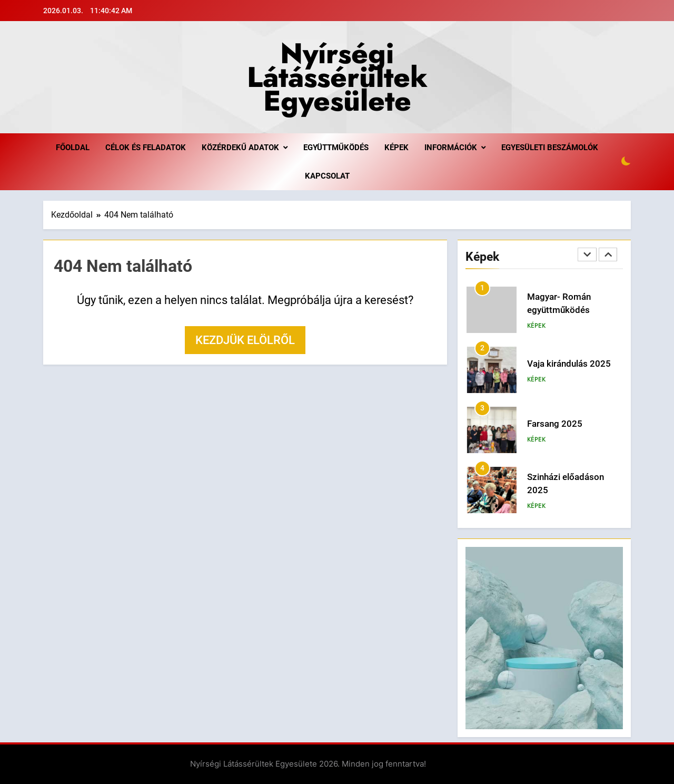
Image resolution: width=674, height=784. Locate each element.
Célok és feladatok (146, 148)
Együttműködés (336, 148)
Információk (451, 148)
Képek (397, 148)
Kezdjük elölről (245, 340)
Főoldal (73, 148)
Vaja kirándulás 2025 (569, 364)
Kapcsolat (327, 176)
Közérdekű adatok (240, 148)
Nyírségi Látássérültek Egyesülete (337, 77)
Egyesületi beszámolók (550, 148)
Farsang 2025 (555, 424)
